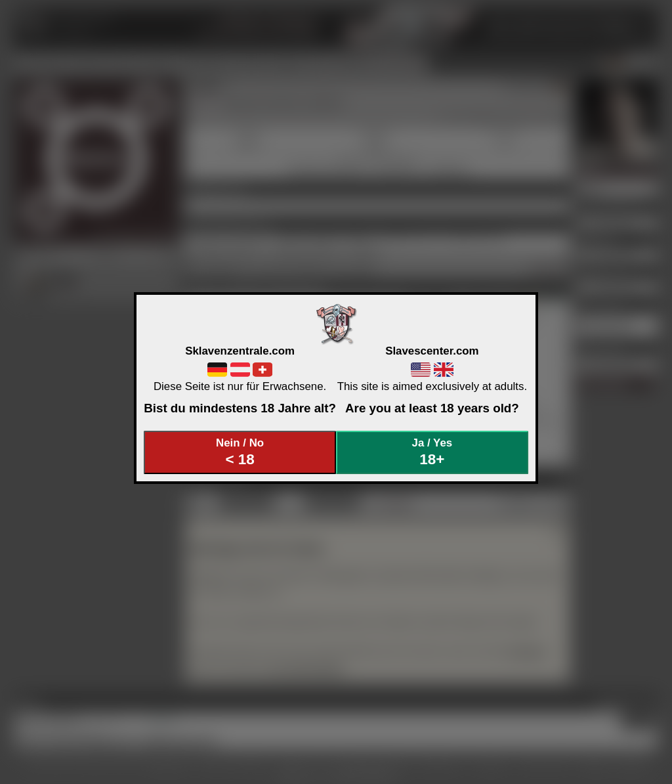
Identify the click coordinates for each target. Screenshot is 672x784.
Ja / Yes (432, 452)
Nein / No (240, 452)
